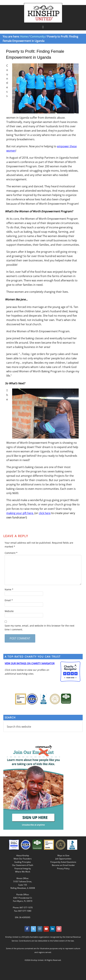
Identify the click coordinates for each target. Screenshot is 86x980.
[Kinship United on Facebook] (27, 929)
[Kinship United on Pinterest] (59, 929)
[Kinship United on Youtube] (46, 929)
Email (9, 600)
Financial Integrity (23, 868)
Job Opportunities (63, 859)
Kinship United (44, 13)
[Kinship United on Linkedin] (53, 929)
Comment (11, 553)
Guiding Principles (23, 862)
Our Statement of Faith (23, 865)
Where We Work (23, 872)
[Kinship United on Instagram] (40, 929)
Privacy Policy (63, 868)
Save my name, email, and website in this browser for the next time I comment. (40, 628)
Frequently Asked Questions (63, 862)
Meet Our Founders (23, 859)
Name (9, 589)
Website (9, 611)
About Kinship (23, 855)
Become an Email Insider (63, 865)
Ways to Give (63, 855)
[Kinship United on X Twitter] (33, 929)
